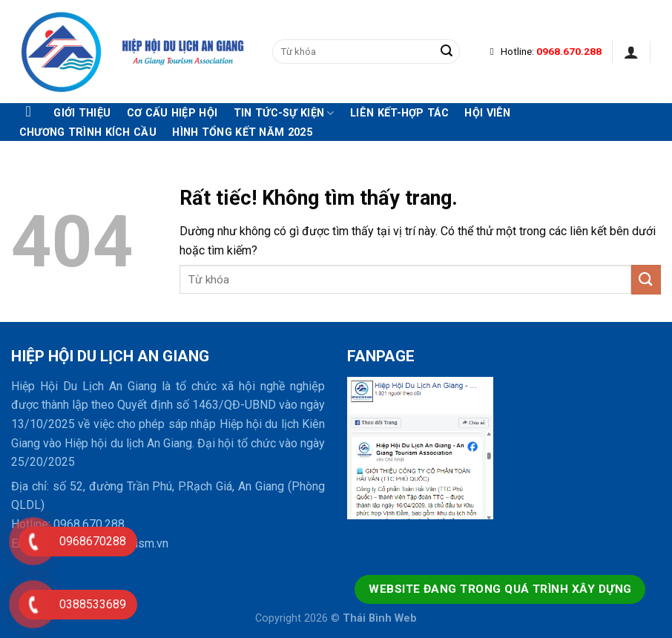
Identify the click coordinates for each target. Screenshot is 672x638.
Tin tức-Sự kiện (284, 113)
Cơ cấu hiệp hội (172, 114)
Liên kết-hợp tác (399, 114)
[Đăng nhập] (631, 52)
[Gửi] (447, 52)
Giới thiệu (82, 114)
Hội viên (487, 114)
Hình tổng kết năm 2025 (242, 133)
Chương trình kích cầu (88, 133)
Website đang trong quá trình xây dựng (500, 589)
